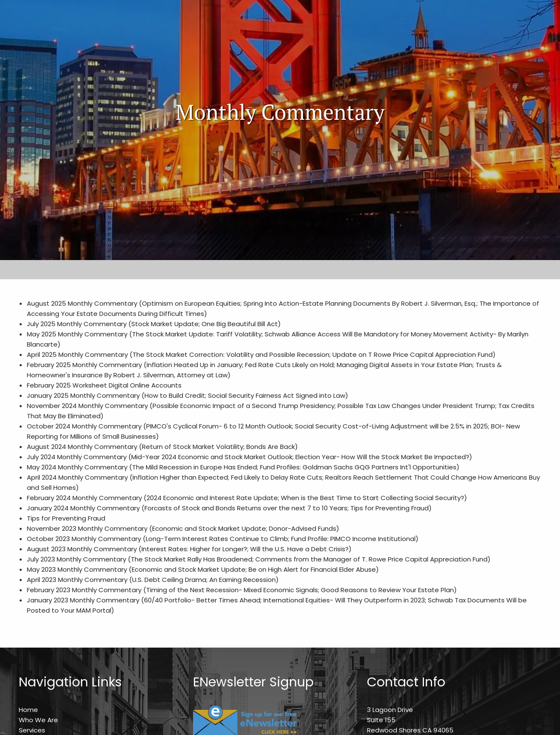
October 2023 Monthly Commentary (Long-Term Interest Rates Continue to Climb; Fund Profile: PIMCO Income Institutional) (223, 539)
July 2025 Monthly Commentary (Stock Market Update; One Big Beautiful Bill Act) (154, 324)
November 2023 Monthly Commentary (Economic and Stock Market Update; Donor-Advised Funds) (183, 528)
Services (32, 730)
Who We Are (38, 720)
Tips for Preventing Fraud (66, 518)
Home (28, 710)
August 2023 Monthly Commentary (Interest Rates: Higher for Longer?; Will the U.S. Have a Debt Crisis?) (189, 549)
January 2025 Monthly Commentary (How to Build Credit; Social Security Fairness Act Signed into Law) (188, 395)
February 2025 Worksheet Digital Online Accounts (104, 385)
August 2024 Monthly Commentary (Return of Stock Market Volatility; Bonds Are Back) (162, 447)
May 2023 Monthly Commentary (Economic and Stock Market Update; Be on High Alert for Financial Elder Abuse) (203, 569)
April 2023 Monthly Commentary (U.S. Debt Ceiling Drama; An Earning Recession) (153, 580)
